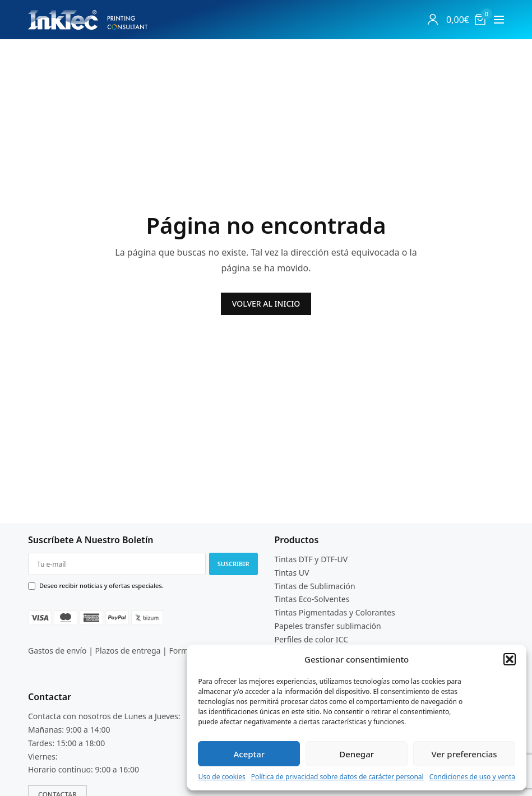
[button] (510, 659)
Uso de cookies (221, 777)
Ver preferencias (464, 754)
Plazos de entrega (128, 651)
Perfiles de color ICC (311, 639)
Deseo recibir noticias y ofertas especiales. (101, 586)
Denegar (357, 754)
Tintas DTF (294, 559)
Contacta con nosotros (70, 716)
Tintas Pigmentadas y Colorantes (335, 612)
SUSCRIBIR (233, 564)
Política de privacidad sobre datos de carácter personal (337, 777)
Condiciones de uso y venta (472, 777)
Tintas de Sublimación (315, 586)
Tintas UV (292, 573)
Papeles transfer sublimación (328, 626)
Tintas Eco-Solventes (312, 600)
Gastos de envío (57, 651)
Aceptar (249, 754)
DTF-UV (334, 559)
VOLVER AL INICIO (266, 304)
